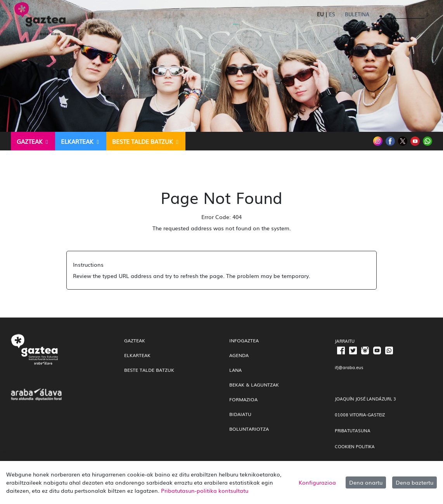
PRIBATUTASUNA (353, 430)
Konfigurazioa (317, 482)
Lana (235, 370)
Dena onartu (366, 482)
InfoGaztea (244, 340)
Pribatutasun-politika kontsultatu (205, 490)
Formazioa (243, 399)
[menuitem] (33, 141)
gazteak (135, 340)
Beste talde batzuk (149, 370)
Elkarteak (137, 355)
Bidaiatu (240, 414)
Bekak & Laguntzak (254, 385)
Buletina (357, 14)
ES (332, 14)
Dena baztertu (414, 482)
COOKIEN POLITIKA (355, 446)
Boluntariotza (249, 429)
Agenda (239, 355)
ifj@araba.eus (349, 367)
